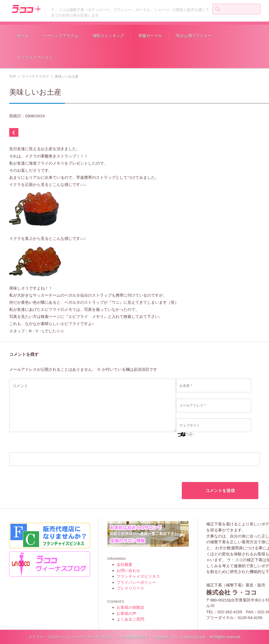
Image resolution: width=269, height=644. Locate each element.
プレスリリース (130, 588)
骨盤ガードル (150, 36)
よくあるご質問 (130, 619)
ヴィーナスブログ (35, 76)
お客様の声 (126, 613)
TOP (13, 76)
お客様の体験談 (130, 607)
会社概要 (125, 564)
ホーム (23, 36)
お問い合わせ (128, 571)
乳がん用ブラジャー (194, 36)
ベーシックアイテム (61, 36)
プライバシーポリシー (136, 582)
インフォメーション (35, 57)
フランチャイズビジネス (138, 576)
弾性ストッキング (108, 36)
